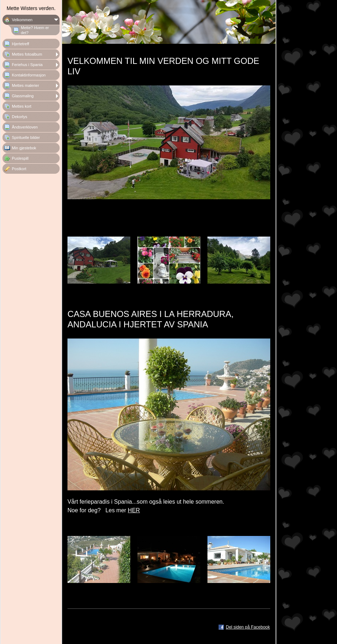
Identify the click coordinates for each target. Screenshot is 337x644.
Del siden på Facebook (248, 627)
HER (134, 510)
